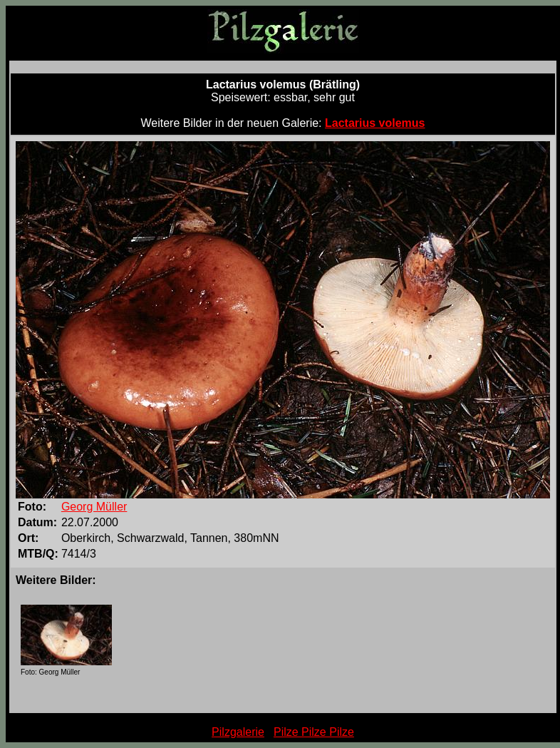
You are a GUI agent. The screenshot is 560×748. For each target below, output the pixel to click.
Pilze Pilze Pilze (314, 732)
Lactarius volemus (375, 123)
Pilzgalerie (238, 732)
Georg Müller (94, 507)
